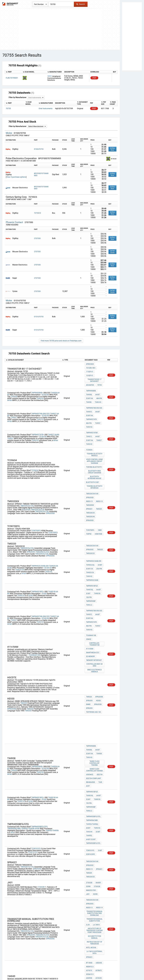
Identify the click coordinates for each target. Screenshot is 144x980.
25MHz (89, 587)
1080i (99, 497)
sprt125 (89, 911)
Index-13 (100, 472)
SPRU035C (31, 518)
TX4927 (51, 418)
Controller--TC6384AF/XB (95, 591)
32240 (88, 896)
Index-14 (89, 475)
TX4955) (89, 755)
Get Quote (112, 252)
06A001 (98, 800)
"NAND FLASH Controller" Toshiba (95, 697)
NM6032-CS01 (91, 806)
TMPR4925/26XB (92, 539)
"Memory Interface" (94, 604)
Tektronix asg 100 (93, 651)
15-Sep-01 (100, 370)
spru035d (90, 487)
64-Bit (97, 400)
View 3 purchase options (16, 177)
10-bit (99, 769)
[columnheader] (13, 72)
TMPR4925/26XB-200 (40, 528)
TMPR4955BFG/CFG (93, 761)
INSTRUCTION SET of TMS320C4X (95, 852)
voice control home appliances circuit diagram (95, 441)
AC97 (88, 715)
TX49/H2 (35, 423)
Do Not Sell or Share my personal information (71, 972)
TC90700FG (36, 496)
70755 (99, 378)
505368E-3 (22, 887)
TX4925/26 (53, 528)
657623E (11, 887)
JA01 (101, 806)
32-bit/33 (48, 530)
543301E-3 (90, 893)
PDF (94, 78)
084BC (88, 645)
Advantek (90, 378)
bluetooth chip (92, 459)
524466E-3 (12, 889)
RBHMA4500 (90, 712)
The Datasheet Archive (10, 4)
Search (81, 4)
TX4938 (54, 383)
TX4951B (52, 547)
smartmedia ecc (93, 598)
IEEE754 (99, 706)
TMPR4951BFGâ (92, 544)
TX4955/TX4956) (92, 746)
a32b (97, 911)
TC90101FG (36, 766)
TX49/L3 (89, 559)
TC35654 (35, 449)
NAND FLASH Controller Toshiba (95, 702)
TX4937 (53, 400)
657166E (41, 889)
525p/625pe (90, 772)
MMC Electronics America (95, 613)
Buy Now (112, 149)
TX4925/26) (90, 530)
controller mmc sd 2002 (95, 608)
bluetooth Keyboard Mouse (95, 455)
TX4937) (89, 400)
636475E (11, 891)
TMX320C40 (90, 484)
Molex (9, 133)
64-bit (10, 391)
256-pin (99, 533)
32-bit (44, 549)
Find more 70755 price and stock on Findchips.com (61, 341)
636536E (21, 889)
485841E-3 (38, 883)
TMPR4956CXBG (14, 749)
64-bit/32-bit (91, 758)
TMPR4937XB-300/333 (41, 400)
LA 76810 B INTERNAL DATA (95, 860)
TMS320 (98, 478)
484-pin (99, 389)
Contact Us (112, 972)
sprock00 (90, 364)
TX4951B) (89, 547)
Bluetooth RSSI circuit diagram (95, 450)
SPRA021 (89, 478)
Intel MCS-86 (91, 856)
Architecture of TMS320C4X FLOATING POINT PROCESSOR (95, 841)
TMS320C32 (90, 481)
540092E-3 (51, 889)
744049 (89, 884)
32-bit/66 (45, 385)
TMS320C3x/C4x (27, 476)
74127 (95, 896)
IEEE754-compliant (93, 709)
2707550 (37, 238)
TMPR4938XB (37, 383)
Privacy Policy (45, 972)
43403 (98, 893)
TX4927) (89, 420)
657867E (21, 885)
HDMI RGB (98, 500)
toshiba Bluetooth (94, 446)
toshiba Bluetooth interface (95, 463)
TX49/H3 (40, 389)
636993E (41, 885)
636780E (31, 887)
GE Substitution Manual (95, 847)
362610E (96, 887)
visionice (90, 706)
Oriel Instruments (45, 108)
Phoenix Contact (15, 222)
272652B (41, 803)
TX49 (100, 712)
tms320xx (99, 475)
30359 (88, 887)
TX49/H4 (89, 752)
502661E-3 (32, 885)
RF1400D (41, 881)
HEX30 (98, 641)
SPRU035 (89, 641)
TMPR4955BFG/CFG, (40, 747)
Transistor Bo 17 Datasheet (95, 374)
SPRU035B (12, 648)
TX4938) (89, 386)
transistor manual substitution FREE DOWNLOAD (95, 827)
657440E (51, 887)
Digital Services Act (98, 972)
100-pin (89, 553)
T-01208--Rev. (91, 367)
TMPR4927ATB (91, 406)
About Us (122, 972)
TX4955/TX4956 (28, 749)
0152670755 (39, 149)
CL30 (88, 836)
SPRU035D (26, 480)
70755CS (37, 213)
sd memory (90, 601)
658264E (27, 883)
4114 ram (90, 595)
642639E (97, 884)
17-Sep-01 (90, 370)
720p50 (89, 500)
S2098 (88, 803)
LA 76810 (96, 836)
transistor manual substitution (95, 832)
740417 (98, 890)
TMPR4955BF (91, 556)
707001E (89, 890)
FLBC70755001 (12, 78)
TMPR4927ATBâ (92, 417)
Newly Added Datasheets (28, 972)
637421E (47, 883)
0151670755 (39, 317)
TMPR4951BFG (37, 547)
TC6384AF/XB (34, 600)
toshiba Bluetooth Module (95, 435)
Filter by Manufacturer (17, 97)
